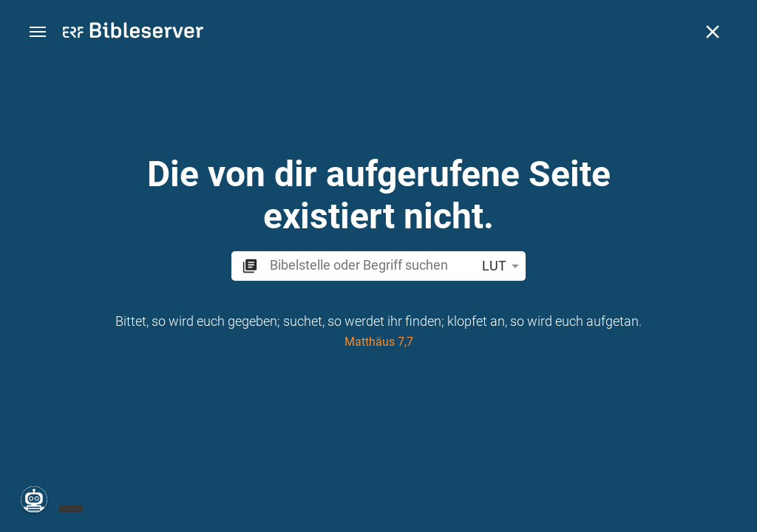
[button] (38, 32)
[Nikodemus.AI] (34, 499)
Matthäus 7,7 (379, 342)
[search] (370, 265)
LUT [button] (503, 266)
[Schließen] (713, 32)
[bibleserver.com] (133, 33)
